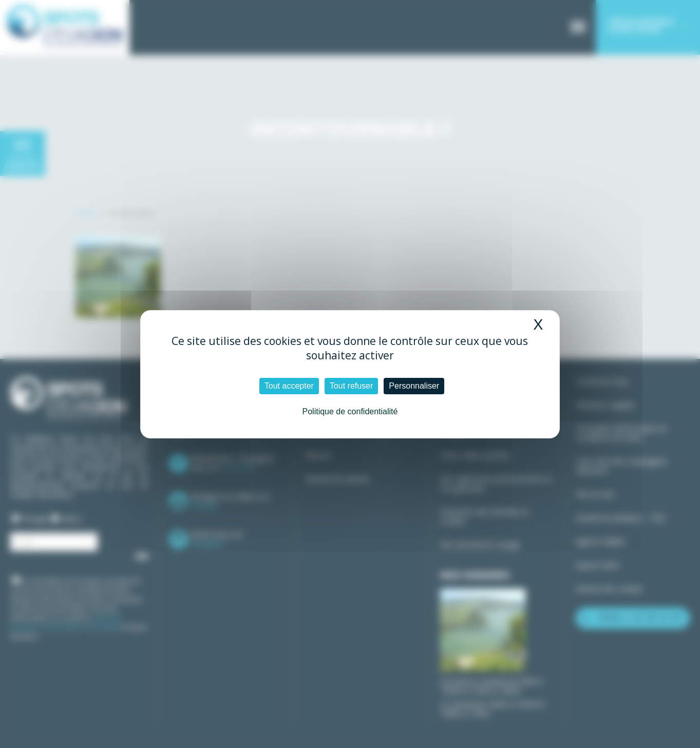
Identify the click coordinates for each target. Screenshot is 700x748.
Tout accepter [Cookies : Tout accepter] (289, 386)
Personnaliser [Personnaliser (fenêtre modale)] (414, 386)
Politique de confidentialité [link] (350, 411)
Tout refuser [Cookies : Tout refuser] (351, 386)
